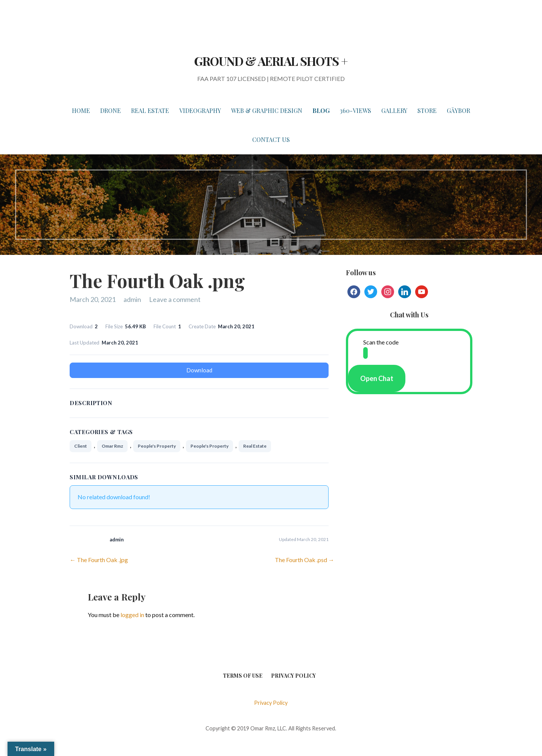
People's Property (157, 446)
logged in (132, 615)
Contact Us (271, 139)
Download (199, 370)
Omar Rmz (112, 446)
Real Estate (255, 446)
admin (132, 299)
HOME (81, 111)
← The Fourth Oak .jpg (99, 560)
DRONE (110, 111)
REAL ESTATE (150, 111)
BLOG (321, 111)
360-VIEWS (355, 111)
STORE (427, 111)
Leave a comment (175, 299)
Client (81, 446)
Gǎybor (458, 111)
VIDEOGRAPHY (200, 111)
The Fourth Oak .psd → (304, 560)
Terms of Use (243, 676)
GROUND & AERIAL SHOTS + (271, 61)
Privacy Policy (293, 676)
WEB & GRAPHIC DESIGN (267, 111)
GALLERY (394, 111)
